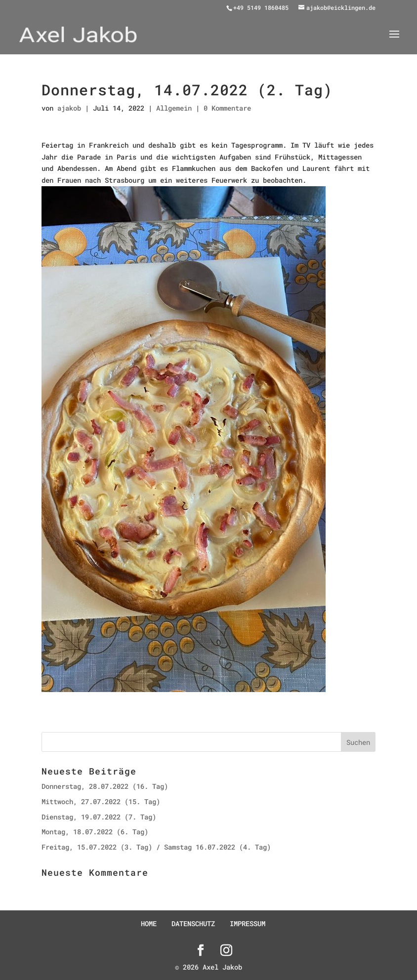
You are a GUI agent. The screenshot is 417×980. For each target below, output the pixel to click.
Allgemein (174, 108)
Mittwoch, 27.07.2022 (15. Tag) (101, 801)
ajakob (69, 108)
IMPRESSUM (248, 923)
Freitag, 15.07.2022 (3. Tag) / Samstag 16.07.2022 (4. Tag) (156, 847)
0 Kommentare (227, 108)
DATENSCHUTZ (193, 923)
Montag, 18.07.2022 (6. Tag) (95, 832)
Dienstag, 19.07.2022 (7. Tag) (99, 817)
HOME (149, 923)
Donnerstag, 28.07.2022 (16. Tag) (105, 786)
